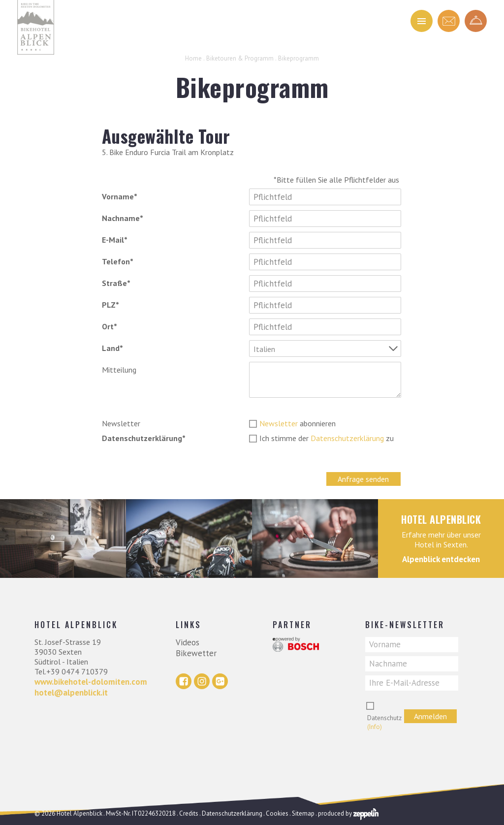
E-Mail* (115, 240)
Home (193, 58)
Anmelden (430, 716)
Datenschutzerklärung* (144, 438)
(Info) (375, 727)
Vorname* (120, 196)
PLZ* (110, 305)
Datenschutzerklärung (347, 438)
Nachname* (123, 218)
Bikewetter (196, 653)
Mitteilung (119, 370)
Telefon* (118, 261)
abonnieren (298, 423)
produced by (348, 813)
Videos (188, 642)
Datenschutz (384, 722)
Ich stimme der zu (327, 438)
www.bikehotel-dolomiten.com (91, 682)
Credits (189, 813)
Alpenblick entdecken (441, 559)
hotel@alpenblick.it (71, 693)
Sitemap (303, 813)
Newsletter (121, 423)
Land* (112, 348)
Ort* (110, 326)
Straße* (116, 283)
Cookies (277, 813)
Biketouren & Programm (240, 58)
